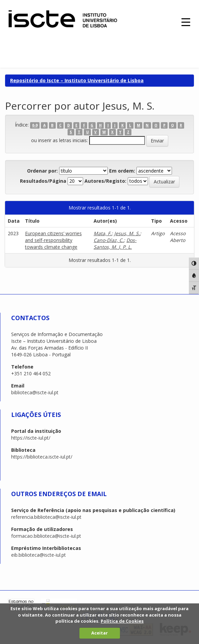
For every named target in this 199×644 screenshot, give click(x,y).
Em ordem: (122, 171)
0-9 (35, 125)
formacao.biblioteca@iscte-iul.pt (46, 536)
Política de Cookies (122, 621)
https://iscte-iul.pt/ (31, 438)
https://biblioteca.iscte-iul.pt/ (42, 457)
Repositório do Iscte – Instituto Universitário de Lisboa (77, 80)
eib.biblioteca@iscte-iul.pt (39, 555)
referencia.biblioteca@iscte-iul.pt (46, 517)
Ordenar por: (42, 171)
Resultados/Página (43, 181)
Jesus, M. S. (127, 233)
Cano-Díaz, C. (109, 240)
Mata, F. (103, 233)
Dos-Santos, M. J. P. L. (115, 243)
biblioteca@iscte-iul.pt (35, 392)
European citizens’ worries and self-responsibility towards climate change (53, 240)
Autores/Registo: (105, 181)
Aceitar (100, 633)
